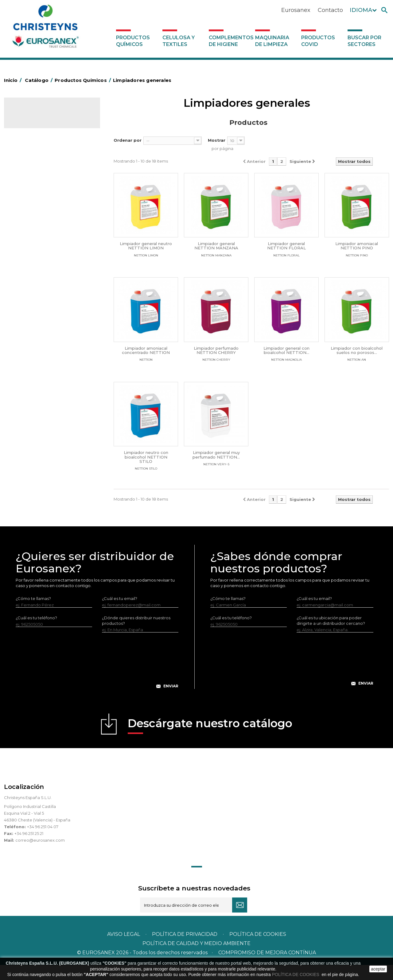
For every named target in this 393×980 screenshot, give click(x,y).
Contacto (330, 10)
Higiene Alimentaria (35, 195)
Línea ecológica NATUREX (42, 347)
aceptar (378, 969)
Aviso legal (124, 949)
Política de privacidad (185, 949)
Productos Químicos (133, 41)
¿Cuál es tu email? (120, 613)
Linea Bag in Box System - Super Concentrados (47, 294)
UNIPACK (25, 413)
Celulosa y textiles (179, 41)
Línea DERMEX (30, 337)
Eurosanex (296, 10)
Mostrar (217, 140)
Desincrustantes (32, 185)
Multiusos (25, 366)
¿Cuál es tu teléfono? (36, 633)
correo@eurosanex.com (40, 855)
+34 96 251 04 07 (43, 842)
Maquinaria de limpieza (272, 41)
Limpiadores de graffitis (39, 309)
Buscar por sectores (364, 41)
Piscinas (24, 375)
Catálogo (33, 115)
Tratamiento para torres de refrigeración (41, 399)
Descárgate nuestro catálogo (210, 740)
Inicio (14, 80)
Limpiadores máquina (37, 328)
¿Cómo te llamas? (33, 613)
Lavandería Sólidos (35, 242)
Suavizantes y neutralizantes (44, 252)
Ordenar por (128, 140)
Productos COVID (318, 41)
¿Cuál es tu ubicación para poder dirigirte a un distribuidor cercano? (331, 636)
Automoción (28, 157)
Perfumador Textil (33, 261)
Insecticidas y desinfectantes (44, 214)
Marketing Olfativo (34, 138)
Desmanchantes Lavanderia (44, 223)
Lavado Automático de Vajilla (45, 271)
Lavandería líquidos (35, 233)
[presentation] (97, 680)
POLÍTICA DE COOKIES (296, 974)
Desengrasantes (32, 176)
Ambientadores (31, 147)
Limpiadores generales (39, 318)
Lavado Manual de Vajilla (40, 280)
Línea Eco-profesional (37, 356)
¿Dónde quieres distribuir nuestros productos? (136, 636)
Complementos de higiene (230, 41)
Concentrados (30, 166)
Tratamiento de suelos (38, 385)
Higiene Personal (33, 204)
